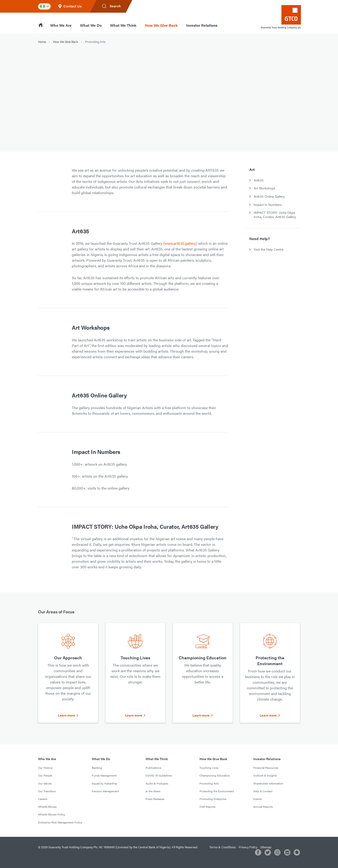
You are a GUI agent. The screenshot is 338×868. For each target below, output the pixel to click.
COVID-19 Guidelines (159, 775)
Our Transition (47, 791)
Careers (43, 799)
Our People (45, 775)
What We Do (91, 25)
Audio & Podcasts (157, 783)
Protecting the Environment (217, 791)
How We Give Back (161, 25)
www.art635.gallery (180, 243)
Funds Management (104, 775)
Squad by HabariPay (104, 783)
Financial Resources (266, 768)
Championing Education (215, 775)
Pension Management (105, 791)
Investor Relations (202, 25)
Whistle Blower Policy (52, 814)
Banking (97, 768)
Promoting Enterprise (213, 799)
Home (42, 42)
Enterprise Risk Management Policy (60, 822)
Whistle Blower (47, 807)
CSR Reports (207, 807)
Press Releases (155, 799)
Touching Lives (209, 768)
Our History (45, 768)
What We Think (123, 25)
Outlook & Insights (265, 775)
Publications (153, 768)
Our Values (45, 783)
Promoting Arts (209, 783)
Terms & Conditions (223, 847)
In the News (153, 791)
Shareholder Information (268, 783)
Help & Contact (263, 791)
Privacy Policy (248, 847)
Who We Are (61, 25)
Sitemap (266, 847)
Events (257, 799)
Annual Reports (263, 807)
